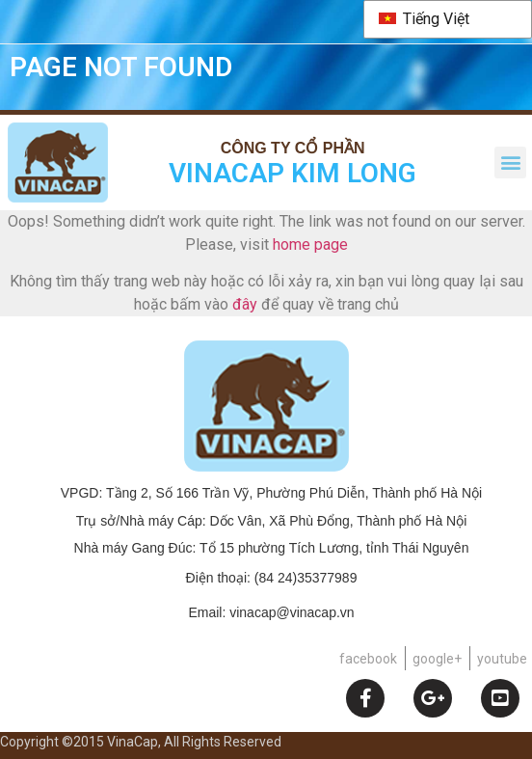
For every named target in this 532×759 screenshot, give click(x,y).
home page (310, 244)
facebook (368, 659)
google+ (437, 659)
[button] (510, 163)
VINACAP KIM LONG (293, 173)
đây (245, 304)
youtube (502, 659)
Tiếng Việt (424, 19)
